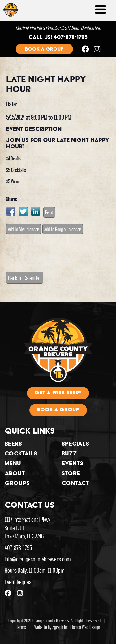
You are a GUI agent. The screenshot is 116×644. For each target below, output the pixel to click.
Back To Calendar (25, 278)
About (15, 474)
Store (71, 474)
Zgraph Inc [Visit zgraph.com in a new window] (60, 627)
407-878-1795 (18, 547)
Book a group (44, 49)
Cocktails (21, 454)
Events (72, 464)
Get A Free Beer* (58, 393)
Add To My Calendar (24, 229)
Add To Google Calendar (63, 229)
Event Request (19, 582)
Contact (75, 484)
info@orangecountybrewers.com (38, 559)
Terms (21, 627)
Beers (13, 444)
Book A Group (58, 410)
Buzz (69, 454)
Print (49, 212)
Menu (13, 464)
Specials (75, 444)
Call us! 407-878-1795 (58, 38)
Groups (17, 484)
